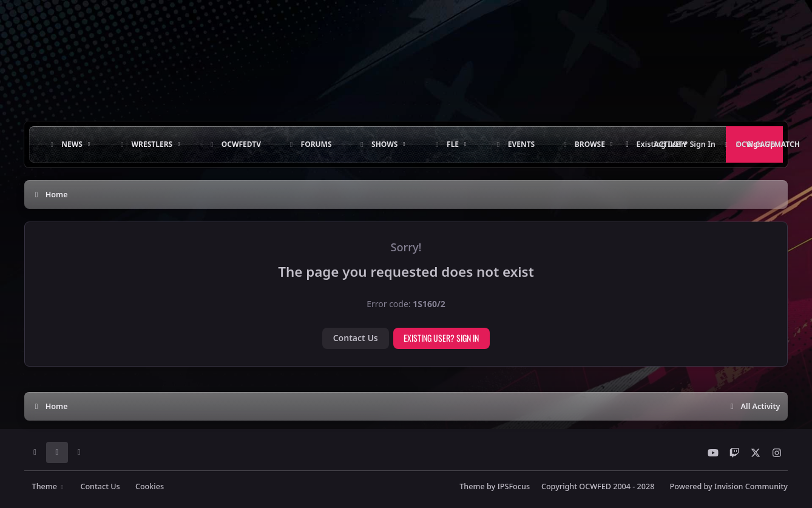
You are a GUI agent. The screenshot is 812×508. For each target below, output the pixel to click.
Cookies (150, 486)
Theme (49, 486)
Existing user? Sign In (441, 338)
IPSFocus (513, 486)
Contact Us (356, 338)
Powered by (729, 486)
